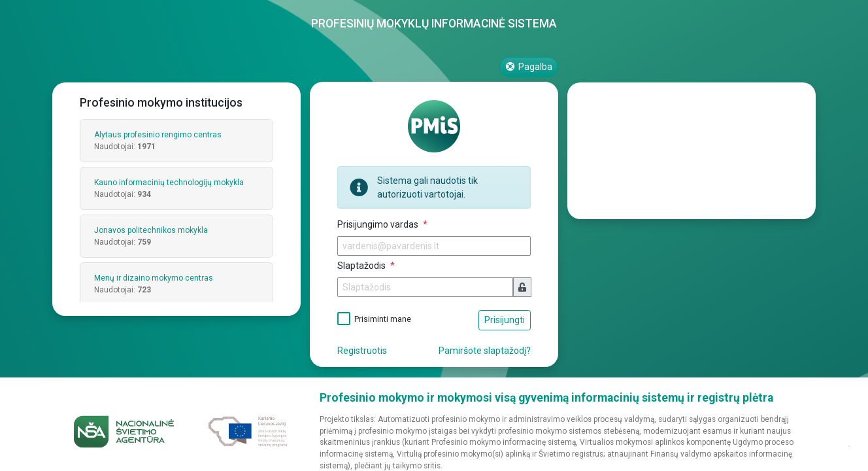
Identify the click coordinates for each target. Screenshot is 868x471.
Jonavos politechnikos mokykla (151, 230)
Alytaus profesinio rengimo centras (158, 135)
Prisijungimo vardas (379, 224)
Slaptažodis (362, 266)
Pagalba (529, 67)
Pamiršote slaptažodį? (485, 351)
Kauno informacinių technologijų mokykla (169, 183)
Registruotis (362, 351)
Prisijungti (505, 320)
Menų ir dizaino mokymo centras (154, 278)
